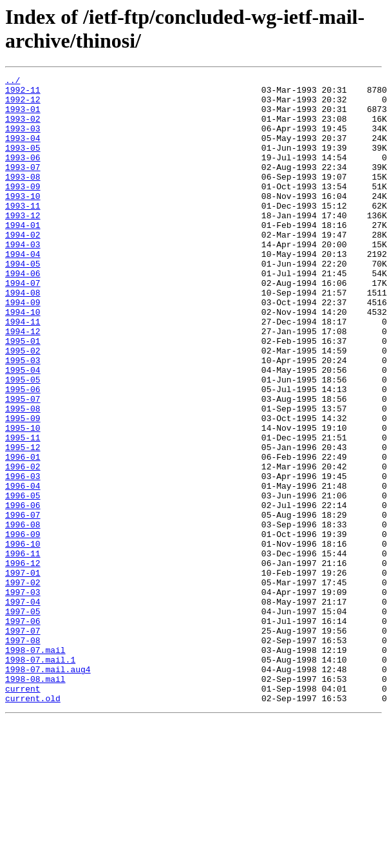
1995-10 (23, 499)
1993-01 (23, 117)
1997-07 (23, 742)
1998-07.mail (35, 766)
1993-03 (23, 140)
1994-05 (23, 302)
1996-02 (23, 545)
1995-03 (23, 418)
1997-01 (23, 673)
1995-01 (23, 395)
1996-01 (23, 534)
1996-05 (23, 580)
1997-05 (23, 719)
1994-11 (23, 372)
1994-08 (23, 337)
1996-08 (23, 615)
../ (13, 82)
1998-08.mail (35, 800)
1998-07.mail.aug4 (48, 789)
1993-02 (23, 128)
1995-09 (23, 487)
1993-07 (23, 186)
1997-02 (23, 684)
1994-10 (23, 360)
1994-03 (23, 279)
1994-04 (23, 290)
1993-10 (23, 221)
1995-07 (23, 464)
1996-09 (23, 627)
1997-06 (23, 731)
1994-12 (23, 383)
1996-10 (23, 638)
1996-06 (23, 592)
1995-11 (23, 511)
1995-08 (23, 476)
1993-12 (23, 244)
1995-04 (23, 429)
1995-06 (23, 453)
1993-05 (23, 163)
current (23, 812)
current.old (33, 824)
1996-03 (23, 557)
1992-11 (23, 93)
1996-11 (23, 650)
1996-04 (23, 569)
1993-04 (23, 151)
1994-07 (23, 325)
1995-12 (23, 522)
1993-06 (23, 175)
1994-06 (23, 314)
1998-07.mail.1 (40, 777)
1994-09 (23, 348)
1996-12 (23, 661)
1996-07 (23, 603)
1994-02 (23, 267)
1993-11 (23, 232)
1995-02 (23, 406)
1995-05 (23, 441)
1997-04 (23, 708)
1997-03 (23, 696)
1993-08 (23, 198)
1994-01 (23, 256)
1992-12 (23, 105)
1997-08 (23, 754)
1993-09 (23, 209)
